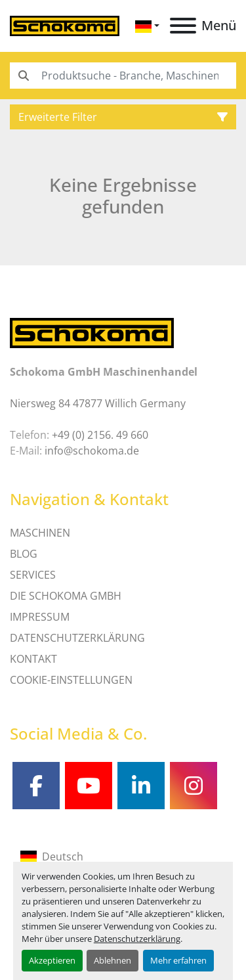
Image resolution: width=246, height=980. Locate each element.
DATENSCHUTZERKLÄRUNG (77, 638)
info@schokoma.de (92, 451)
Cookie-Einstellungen (71, 680)
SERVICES (33, 575)
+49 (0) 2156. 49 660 (100, 435)
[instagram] (194, 786)
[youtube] (89, 786)
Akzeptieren (52, 960)
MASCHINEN (40, 533)
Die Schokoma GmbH (66, 596)
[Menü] (183, 26)
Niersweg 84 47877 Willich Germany (98, 403)
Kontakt (33, 659)
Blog (24, 554)
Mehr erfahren (178, 960)
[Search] (123, 76)
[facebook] (36, 786)
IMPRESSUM (40, 617)
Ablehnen (113, 960)
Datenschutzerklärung (137, 939)
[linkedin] (141, 786)
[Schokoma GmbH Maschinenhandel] (92, 332)
